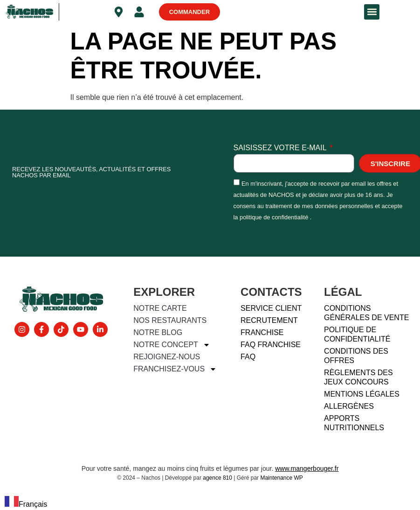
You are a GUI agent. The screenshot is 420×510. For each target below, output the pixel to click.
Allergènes (349, 406)
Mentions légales (362, 394)
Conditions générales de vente (366, 313)
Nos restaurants (170, 320)
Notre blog (158, 332)
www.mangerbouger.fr (307, 468)
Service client (271, 308)
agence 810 (217, 478)
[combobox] (26, 503)
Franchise (262, 332)
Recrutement (269, 320)
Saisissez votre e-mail (281, 148)
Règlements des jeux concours (358, 377)
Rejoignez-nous (167, 357)
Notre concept (172, 345)
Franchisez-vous (175, 369)
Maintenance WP (281, 478)
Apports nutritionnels (354, 423)
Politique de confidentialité (357, 334)
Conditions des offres (356, 356)
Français (26, 504)
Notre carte (160, 308)
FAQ (248, 357)
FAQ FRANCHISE (271, 345)
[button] (372, 12)
